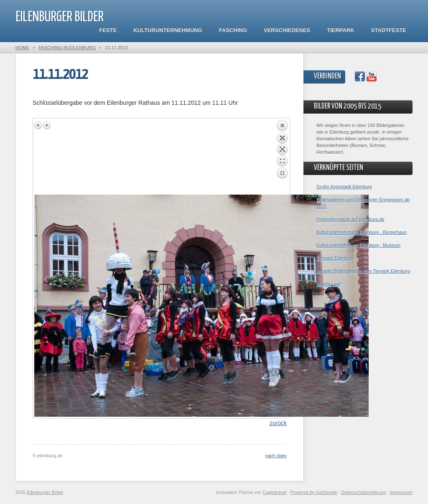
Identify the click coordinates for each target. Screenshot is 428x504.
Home (22, 48)
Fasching (233, 30)
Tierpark (340, 30)
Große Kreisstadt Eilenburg (344, 187)
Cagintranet (275, 492)
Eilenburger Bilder (60, 17)
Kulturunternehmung (168, 30)
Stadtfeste (389, 30)
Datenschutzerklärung (363, 492)
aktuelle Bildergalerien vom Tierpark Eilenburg (363, 271)
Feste (108, 30)
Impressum (401, 492)
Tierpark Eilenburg (335, 258)
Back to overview (282, 157)
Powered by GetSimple (314, 492)
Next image (47, 125)
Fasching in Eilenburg (67, 48)
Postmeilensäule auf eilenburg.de (350, 219)
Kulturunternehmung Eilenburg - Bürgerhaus (362, 232)
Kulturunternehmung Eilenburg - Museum (358, 245)
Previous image (38, 125)
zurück (278, 423)
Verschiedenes (287, 30)
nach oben (276, 456)
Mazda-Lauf (329, 284)
